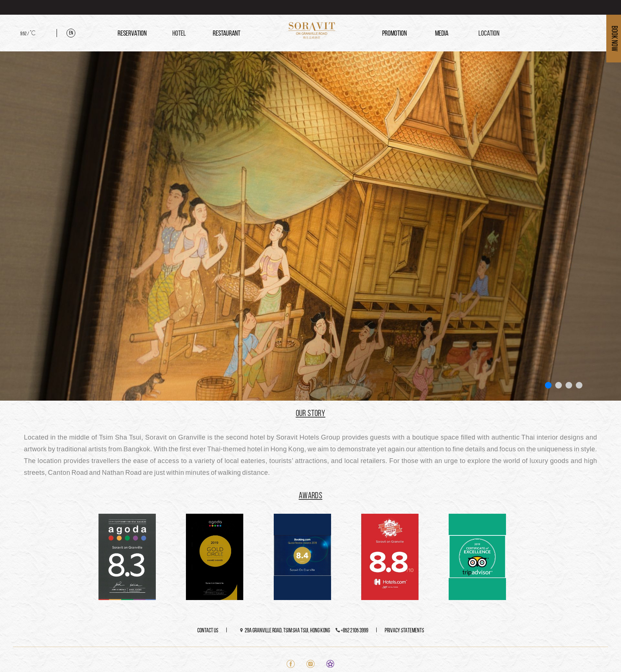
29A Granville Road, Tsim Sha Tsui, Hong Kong (287, 631)
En (71, 33)
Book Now (614, 39)
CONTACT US (208, 631)
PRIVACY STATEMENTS (404, 631)
